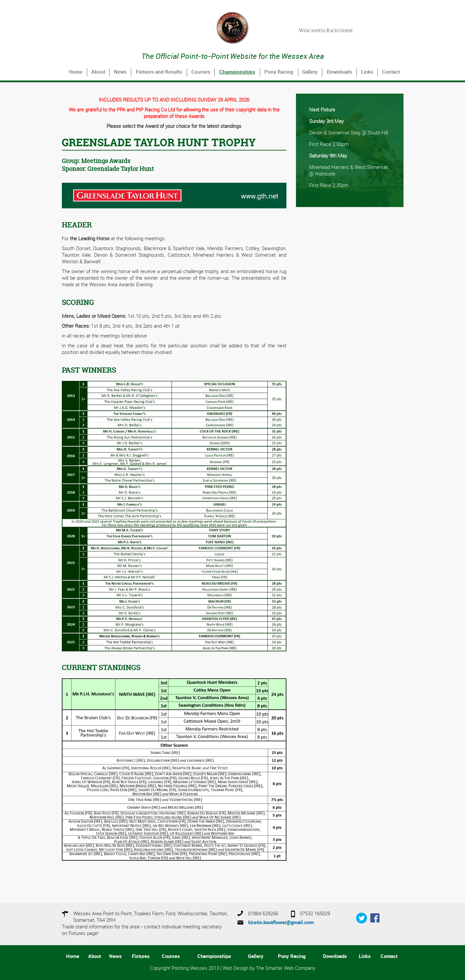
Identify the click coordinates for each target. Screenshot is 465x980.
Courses (201, 72)
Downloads (340, 72)
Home (76, 72)
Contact (391, 72)
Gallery (310, 72)
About (98, 72)
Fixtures (141, 957)
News (120, 72)
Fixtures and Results (159, 72)
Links (367, 72)
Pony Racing (279, 72)
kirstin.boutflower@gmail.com (281, 923)
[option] (350, 30)
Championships (237, 72)
